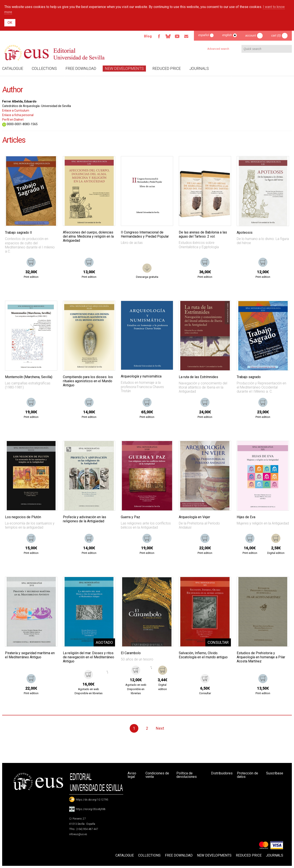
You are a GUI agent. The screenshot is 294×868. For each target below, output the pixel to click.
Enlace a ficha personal (18, 115)
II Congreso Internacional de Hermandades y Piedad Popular (145, 234)
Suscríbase (275, 773)
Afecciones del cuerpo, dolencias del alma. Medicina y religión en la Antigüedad (88, 236)
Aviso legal (132, 775)
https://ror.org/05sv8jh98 (91, 809)
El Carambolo (131, 653)
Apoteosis (245, 233)
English (227, 35)
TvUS (177, 36)
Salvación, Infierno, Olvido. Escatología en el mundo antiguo (203, 655)
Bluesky (168, 36)
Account (251, 35)
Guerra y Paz (130, 517)
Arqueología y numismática (141, 376)
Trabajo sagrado (249, 377)
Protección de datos (248, 775)
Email (186, 36)
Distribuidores (222, 773)
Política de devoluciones (187, 775)
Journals (199, 68)
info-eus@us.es (78, 834)
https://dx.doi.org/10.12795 (92, 800)
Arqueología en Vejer (194, 517)
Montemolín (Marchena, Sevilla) (29, 377)
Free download (81, 68)
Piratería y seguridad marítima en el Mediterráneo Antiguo (30, 655)
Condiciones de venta (157, 775)
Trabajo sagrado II (18, 233)
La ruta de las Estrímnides (198, 377)
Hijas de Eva (246, 517)
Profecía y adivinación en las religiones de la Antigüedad (85, 519)
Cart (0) (276, 35)
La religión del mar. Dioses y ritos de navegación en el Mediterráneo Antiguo (89, 657)
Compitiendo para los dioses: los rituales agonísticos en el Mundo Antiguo (88, 381)
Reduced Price (167, 68)
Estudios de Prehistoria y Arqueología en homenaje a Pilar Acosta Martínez (261, 657)
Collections (44, 68)
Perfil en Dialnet (13, 120)
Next (160, 728)
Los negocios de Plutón (23, 517)
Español (204, 35)
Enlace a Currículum (16, 110)
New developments (124, 68)
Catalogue (13, 68)
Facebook (159, 36)
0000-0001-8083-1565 (20, 124)
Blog (148, 36)
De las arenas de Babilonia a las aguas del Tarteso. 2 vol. (203, 234)
